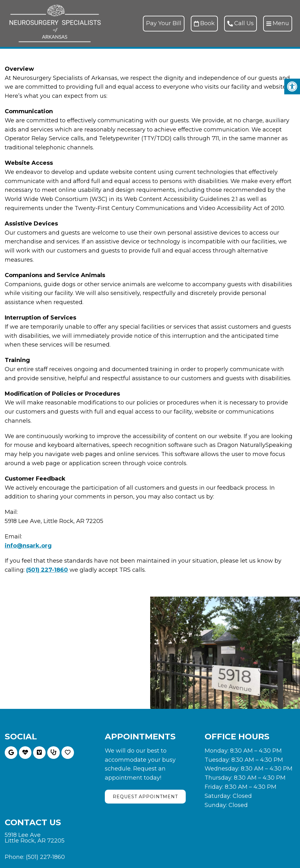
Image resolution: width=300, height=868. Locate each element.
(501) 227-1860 (47, 570)
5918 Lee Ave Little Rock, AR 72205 (35, 838)
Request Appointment (145, 797)
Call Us (241, 23)
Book (204, 23)
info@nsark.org (28, 546)
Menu (278, 23)
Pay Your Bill (164, 23)
